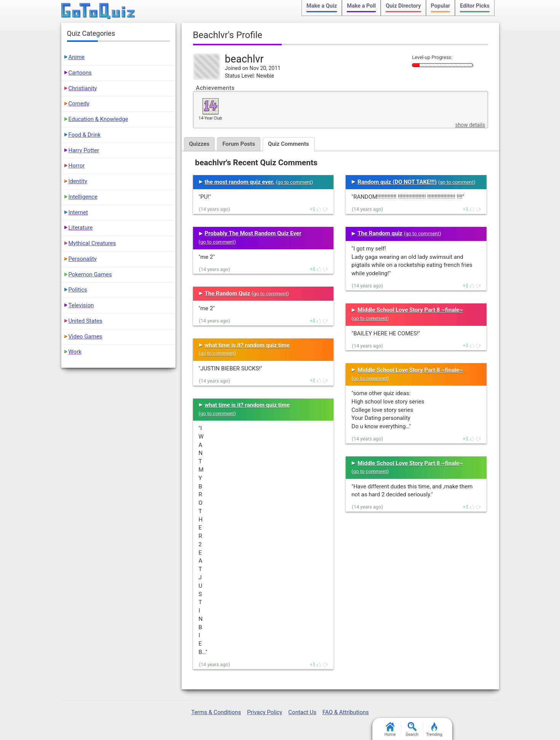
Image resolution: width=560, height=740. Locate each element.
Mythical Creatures (92, 243)
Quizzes (199, 144)
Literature (81, 228)
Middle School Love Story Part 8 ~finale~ (410, 310)
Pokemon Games (90, 274)
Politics (78, 290)
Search (412, 730)
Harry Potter (84, 150)
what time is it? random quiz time (247, 345)
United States (85, 321)
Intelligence (83, 197)
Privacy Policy (265, 712)
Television (81, 305)
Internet (78, 212)
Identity (78, 181)
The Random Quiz (228, 293)
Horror (77, 166)
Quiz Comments (289, 144)
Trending (434, 730)
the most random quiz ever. (240, 182)
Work (75, 352)
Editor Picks (475, 6)
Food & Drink (85, 135)
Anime (77, 57)
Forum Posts (239, 144)
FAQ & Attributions (346, 712)
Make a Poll (361, 6)
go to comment (294, 182)
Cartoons (80, 73)
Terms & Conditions (216, 712)
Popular (441, 6)
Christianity (83, 88)
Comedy (79, 104)
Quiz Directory (403, 6)
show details (470, 125)
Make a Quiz (322, 6)
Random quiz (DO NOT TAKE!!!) (397, 182)
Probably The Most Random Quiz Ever (253, 233)
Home (390, 730)
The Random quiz (380, 233)
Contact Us (302, 712)
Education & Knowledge (98, 119)
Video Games (85, 337)
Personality (83, 259)
